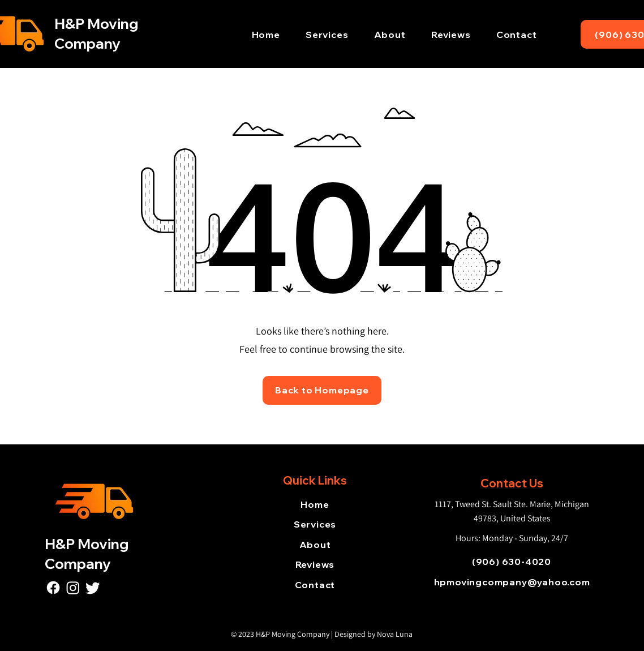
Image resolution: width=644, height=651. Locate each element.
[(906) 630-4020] (512, 562)
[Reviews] (315, 564)
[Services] (315, 524)
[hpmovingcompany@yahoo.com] (512, 582)
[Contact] (315, 585)
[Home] (315, 504)
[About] (315, 545)
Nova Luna (395, 634)
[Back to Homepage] (322, 390)
